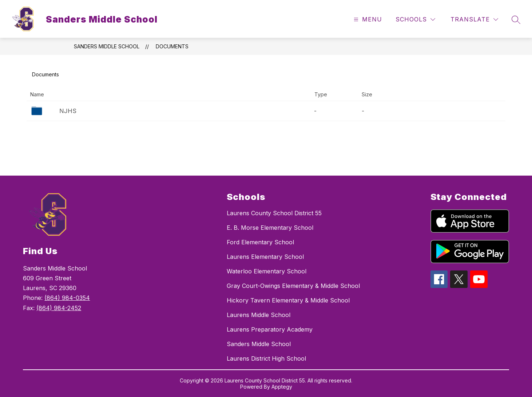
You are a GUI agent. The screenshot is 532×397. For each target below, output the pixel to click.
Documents (172, 46)
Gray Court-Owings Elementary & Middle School (293, 286)
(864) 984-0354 (67, 298)
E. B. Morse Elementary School (270, 228)
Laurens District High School (266, 358)
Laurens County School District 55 (274, 213)
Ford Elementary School (260, 242)
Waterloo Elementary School (267, 271)
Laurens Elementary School (265, 257)
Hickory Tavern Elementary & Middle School (288, 300)
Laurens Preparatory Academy (270, 329)
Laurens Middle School (259, 315)
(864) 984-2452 (59, 308)
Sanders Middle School (107, 46)
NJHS (68, 111)
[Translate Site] (474, 19)
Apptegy (282, 387)
